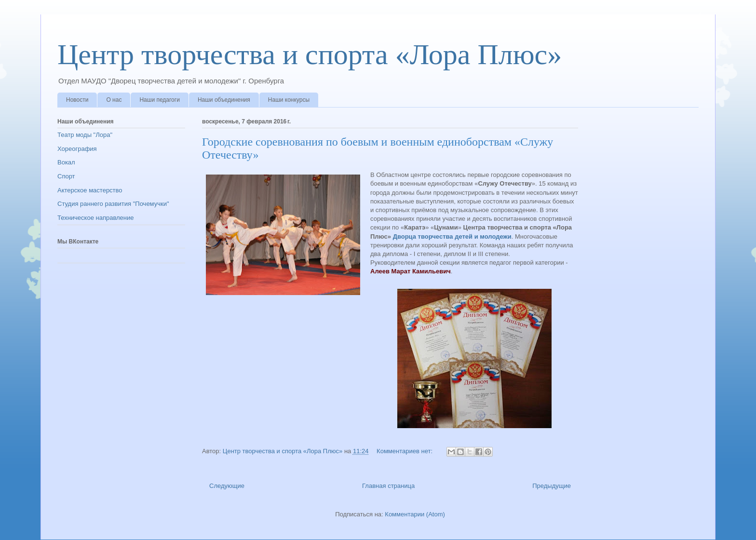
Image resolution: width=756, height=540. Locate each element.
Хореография (77, 149)
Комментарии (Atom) (415, 514)
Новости (77, 100)
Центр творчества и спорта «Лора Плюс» (310, 54)
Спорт (66, 176)
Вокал (66, 162)
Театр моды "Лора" (85, 135)
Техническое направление (96, 218)
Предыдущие (552, 486)
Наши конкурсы (289, 100)
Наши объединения (224, 100)
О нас (114, 100)
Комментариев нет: (405, 451)
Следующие (227, 486)
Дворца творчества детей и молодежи (452, 236)
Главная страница (388, 486)
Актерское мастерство (90, 190)
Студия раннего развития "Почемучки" (113, 204)
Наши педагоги (159, 100)
